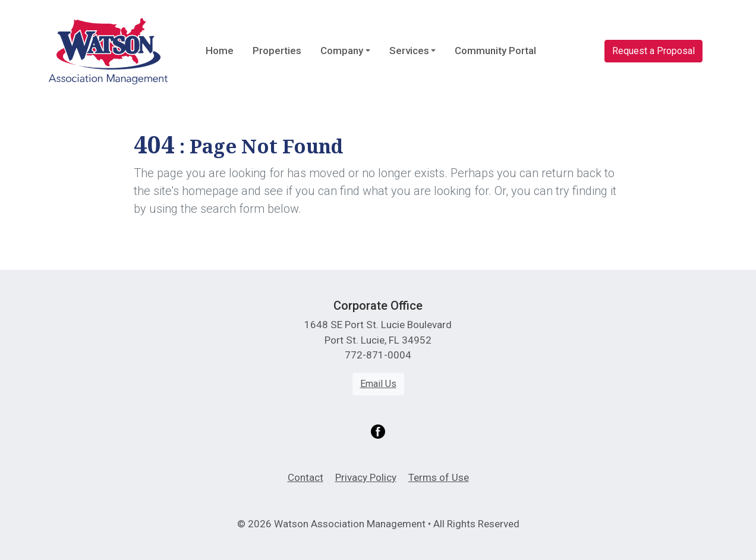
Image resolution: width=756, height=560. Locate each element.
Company (342, 51)
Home (220, 51)
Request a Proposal (653, 51)
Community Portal (495, 51)
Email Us (378, 384)
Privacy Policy (366, 477)
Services (409, 51)
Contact (305, 477)
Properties (277, 51)
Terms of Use (439, 477)
